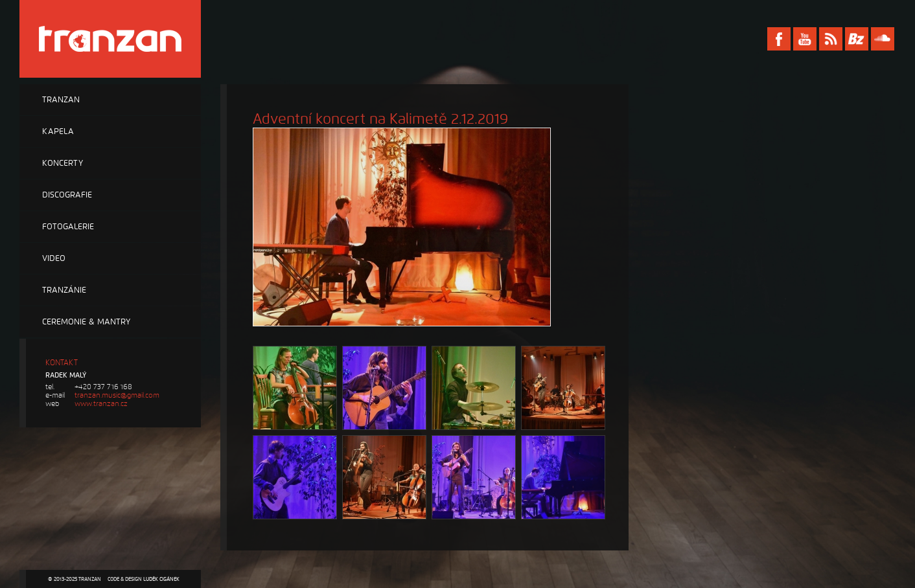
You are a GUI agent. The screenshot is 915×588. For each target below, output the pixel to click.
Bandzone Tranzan (857, 39)
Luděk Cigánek (161, 579)
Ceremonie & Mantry (86, 322)
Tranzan (61, 100)
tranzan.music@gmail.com (117, 395)
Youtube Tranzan (805, 39)
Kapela (58, 131)
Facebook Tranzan (779, 39)
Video (54, 258)
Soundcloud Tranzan (883, 39)
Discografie (67, 195)
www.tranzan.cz (101, 404)
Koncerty (63, 163)
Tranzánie (64, 290)
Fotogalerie (68, 227)
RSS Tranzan (831, 39)
